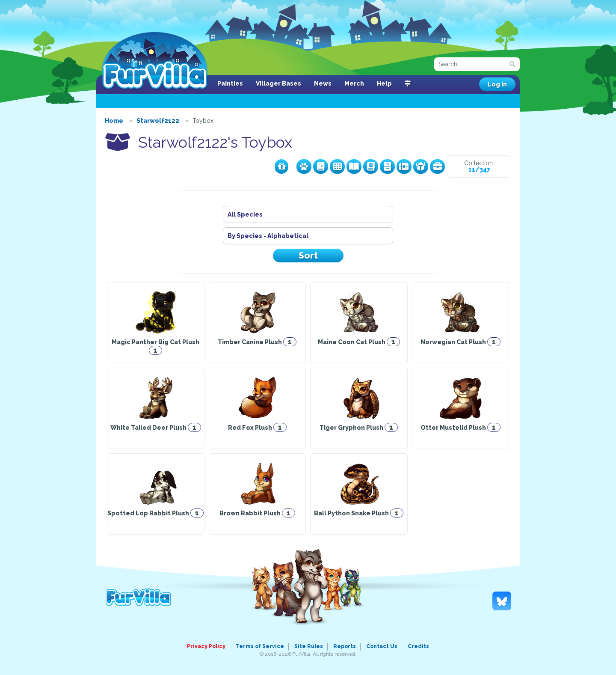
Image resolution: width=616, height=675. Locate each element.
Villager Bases (278, 83)
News (323, 83)
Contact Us (382, 646)
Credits (418, 646)
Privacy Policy (206, 646)
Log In (497, 84)
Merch (354, 83)
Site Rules (309, 646)
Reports (345, 646)
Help (384, 83)
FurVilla (155, 61)
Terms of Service (260, 646)
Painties (230, 83)
